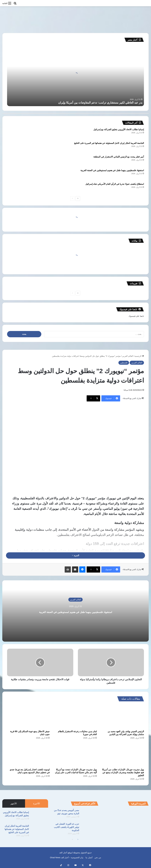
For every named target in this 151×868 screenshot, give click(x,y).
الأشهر (14, 803)
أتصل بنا (89, 858)
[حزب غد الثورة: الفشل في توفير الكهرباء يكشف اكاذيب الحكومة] (90, 828)
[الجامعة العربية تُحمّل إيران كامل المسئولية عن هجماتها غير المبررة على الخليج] (16, 147)
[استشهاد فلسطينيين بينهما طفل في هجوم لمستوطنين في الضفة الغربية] (16, 175)
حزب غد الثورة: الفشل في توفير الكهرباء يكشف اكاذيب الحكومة (67, 827)
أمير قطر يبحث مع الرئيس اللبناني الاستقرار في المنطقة (119, 157)
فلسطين (124, 363)
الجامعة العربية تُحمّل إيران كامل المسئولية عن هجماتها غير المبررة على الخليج (109, 143)
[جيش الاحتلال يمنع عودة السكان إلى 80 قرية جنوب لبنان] (28, 716)
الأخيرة (36, 803)
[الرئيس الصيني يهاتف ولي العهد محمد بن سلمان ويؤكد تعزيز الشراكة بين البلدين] (123, 716)
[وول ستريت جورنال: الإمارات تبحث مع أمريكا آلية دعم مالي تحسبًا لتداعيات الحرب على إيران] (75, 755)
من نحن (98, 858)
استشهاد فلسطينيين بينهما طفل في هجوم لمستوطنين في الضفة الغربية (112, 170)
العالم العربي (128, 356)
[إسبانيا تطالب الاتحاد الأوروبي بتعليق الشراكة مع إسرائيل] (16, 134)
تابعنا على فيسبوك (136, 316)
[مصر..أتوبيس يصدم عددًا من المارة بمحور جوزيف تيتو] (90, 814)
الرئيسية (139, 356)
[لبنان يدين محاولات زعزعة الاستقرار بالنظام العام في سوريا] (75, 716)
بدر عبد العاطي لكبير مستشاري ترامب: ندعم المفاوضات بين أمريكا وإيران (100, 103)
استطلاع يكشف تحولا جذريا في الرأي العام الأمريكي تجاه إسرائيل (115, 184)
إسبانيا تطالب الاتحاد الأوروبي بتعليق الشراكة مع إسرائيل (119, 129)
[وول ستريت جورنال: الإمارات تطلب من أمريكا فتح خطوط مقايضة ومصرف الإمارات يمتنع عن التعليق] (123, 755)
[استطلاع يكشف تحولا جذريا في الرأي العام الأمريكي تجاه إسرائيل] (16, 188)
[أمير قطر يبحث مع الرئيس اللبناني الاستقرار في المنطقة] (16, 161)
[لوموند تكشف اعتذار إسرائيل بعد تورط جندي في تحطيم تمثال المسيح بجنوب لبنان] (28, 755)
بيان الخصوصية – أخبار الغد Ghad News (67, 858)
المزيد (76, 555)
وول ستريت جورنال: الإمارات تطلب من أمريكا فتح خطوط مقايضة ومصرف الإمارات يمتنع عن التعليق (123, 772)
